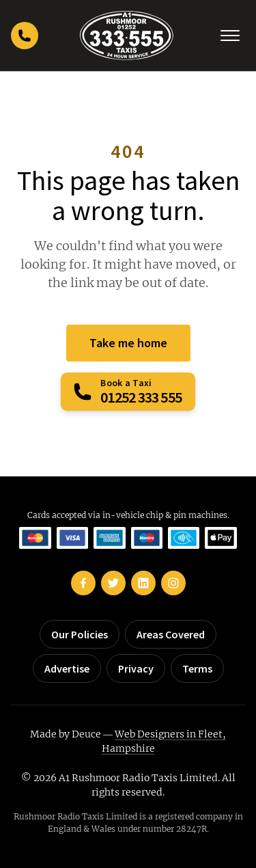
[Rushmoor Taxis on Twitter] (113, 583)
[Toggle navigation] (230, 36)
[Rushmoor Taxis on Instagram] (173, 583)
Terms (197, 668)
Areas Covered (171, 634)
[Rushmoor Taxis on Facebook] (83, 583)
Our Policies (80, 634)
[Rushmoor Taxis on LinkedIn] (143, 583)
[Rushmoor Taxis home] (127, 36)
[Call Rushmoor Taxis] (25, 36)
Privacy (136, 668)
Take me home (128, 343)
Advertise (67, 668)
